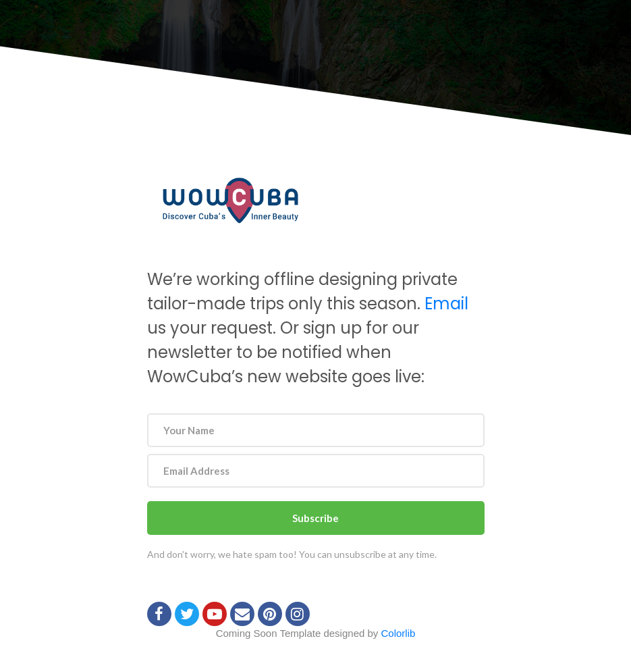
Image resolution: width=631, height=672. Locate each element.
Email (446, 304)
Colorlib (399, 633)
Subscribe (315, 518)
